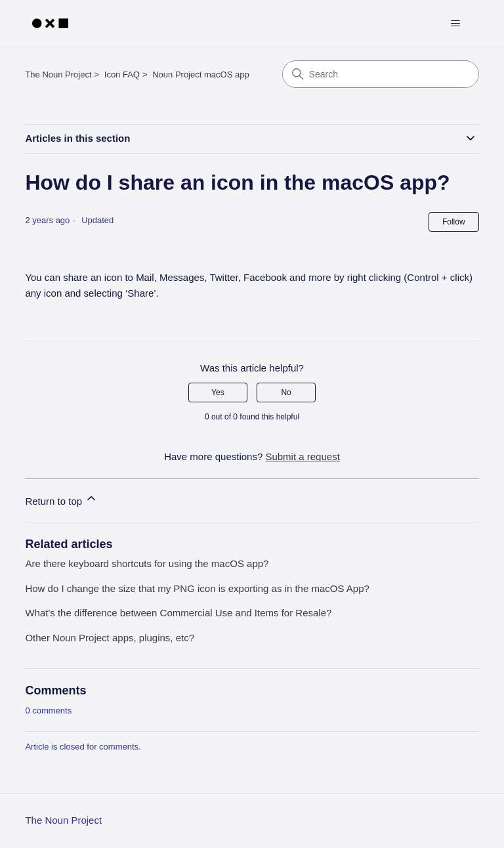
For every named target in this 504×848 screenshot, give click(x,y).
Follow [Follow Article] (454, 222)
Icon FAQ (122, 74)
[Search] (381, 74)
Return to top (61, 499)
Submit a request (302, 456)
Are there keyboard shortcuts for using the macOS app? (147, 563)
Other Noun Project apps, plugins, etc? (110, 638)
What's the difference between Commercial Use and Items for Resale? (178, 613)
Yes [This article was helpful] (218, 392)
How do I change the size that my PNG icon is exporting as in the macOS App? (197, 588)
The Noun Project (58, 74)
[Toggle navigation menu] (456, 24)
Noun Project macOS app (200, 74)
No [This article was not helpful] (286, 392)
